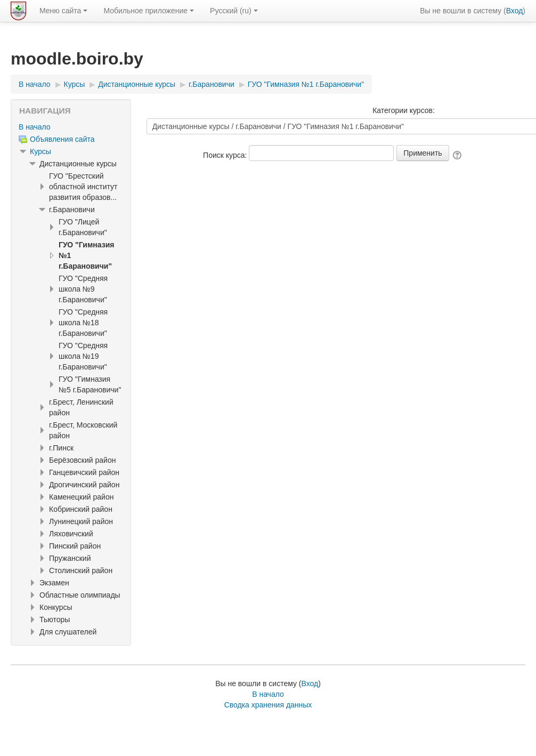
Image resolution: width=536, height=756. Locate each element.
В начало (35, 127)
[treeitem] (71, 127)
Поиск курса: (226, 155)
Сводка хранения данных (268, 705)
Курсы (40, 151)
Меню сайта (63, 11)
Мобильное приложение (149, 11)
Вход (515, 11)
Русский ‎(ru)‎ (234, 11)
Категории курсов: (404, 110)
